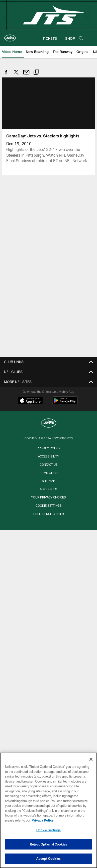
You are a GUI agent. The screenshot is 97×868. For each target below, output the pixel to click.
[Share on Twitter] (16, 75)
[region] (49, 810)
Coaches (49, 599)
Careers (49, 391)
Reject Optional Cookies (49, 844)
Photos (49, 675)
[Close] (91, 759)
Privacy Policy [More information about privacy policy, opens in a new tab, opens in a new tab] (43, 820)
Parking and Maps (49, 551)
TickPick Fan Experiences (49, 511)
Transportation (49, 559)
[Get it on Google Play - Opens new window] (65, 726)
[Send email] (26, 75)
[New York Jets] (49, 747)
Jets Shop (49, 409)
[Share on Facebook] (6, 75)
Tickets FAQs (49, 502)
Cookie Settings (49, 830)
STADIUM (49, 524)
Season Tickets (49, 457)
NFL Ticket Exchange (49, 493)
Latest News (49, 657)
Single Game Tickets (49, 475)
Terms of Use (49, 400)
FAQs (49, 382)
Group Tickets (49, 466)
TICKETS (49, 440)
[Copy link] (36, 73)
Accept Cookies (49, 859)
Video (49, 666)
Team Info (49, 573)
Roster (49, 582)
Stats (49, 635)
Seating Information (49, 533)
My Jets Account (49, 448)
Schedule (49, 590)
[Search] (81, 38)
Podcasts (49, 683)
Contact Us (49, 426)
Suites (49, 484)
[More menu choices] (90, 38)
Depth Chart (49, 617)
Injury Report (49, 626)
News (49, 648)
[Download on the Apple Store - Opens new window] (30, 724)
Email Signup (49, 418)
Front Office (49, 608)
